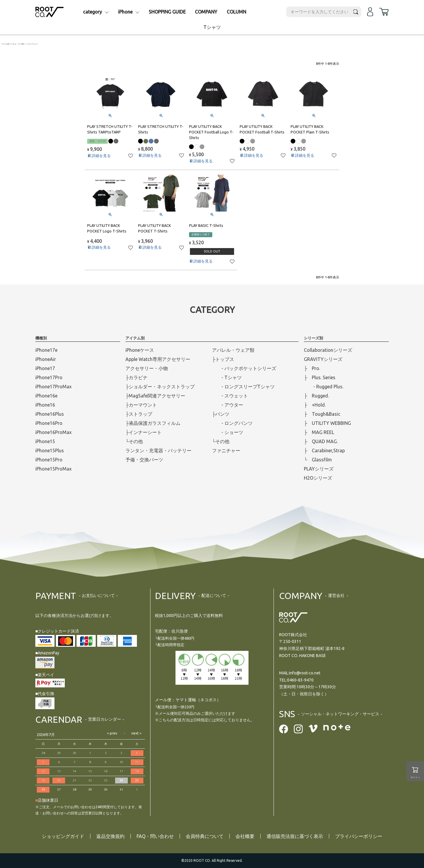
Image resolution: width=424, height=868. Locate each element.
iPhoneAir (46, 359)
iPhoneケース (140, 350)
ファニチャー (226, 450)
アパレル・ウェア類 (17, 44)
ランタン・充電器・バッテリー (158, 450)
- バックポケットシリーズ (244, 368)
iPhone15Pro (49, 460)
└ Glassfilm (318, 460)
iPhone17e (46, 350)
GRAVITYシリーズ (323, 359)
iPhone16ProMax (53, 432)
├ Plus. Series (320, 377)
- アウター (228, 405)
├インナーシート (144, 432)
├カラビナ (136, 377)
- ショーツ (228, 432)
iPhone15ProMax (53, 469)
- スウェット (230, 396)
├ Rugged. (316, 396)
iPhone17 (45, 368)
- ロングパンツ (232, 423)
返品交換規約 (110, 836)
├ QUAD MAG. (321, 441)
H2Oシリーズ (318, 478)
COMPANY (206, 12)
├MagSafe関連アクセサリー (155, 396)
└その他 (134, 441)
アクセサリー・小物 (147, 368)
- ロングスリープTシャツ (243, 387)
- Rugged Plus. (324, 387)
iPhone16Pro (49, 423)
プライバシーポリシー (359, 836)
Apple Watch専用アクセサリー (158, 359)
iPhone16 (45, 405)
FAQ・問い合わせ (155, 836)
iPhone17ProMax (53, 387)
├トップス (223, 359)
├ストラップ (139, 414)
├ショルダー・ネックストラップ (160, 387)
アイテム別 (5, 44)
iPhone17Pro (49, 377)
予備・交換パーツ (144, 460)
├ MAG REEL (319, 432)
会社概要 (245, 836)
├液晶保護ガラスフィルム (153, 423)
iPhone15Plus (50, 450)
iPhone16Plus (50, 414)
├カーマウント (141, 405)
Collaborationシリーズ (328, 350)
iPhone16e (46, 396)
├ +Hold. (315, 405)
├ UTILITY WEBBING (327, 423)
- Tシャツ (227, 377)
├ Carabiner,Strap (324, 450)
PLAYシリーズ (319, 469)
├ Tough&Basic (322, 414)
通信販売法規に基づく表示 (295, 836)
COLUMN (236, 12)
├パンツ (221, 414)
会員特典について (205, 836)
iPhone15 (45, 441)
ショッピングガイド (63, 836)
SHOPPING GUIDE (167, 12)
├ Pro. (312, 368)
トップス (28, 44)
